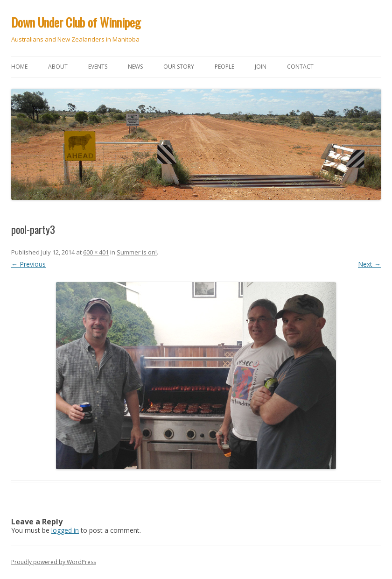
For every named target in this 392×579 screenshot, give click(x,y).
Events (98, 67)
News (135, 67)
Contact (300, 67)
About (58, 67)
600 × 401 (96, 252)
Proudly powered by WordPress (54, 562)
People (224, 67)
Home (19, 67)
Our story (179, 67)
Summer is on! (137, 252)
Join (261, 67)
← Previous (28, 264)
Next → (369, 264)
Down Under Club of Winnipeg (76, 22)
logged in (65, 530)
